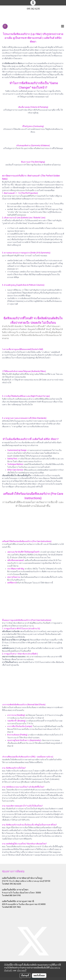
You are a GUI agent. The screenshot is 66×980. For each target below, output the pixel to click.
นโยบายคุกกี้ (22, 970)
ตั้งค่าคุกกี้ (25, 975)
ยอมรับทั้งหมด (39, 975)
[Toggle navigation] (63, 26)
